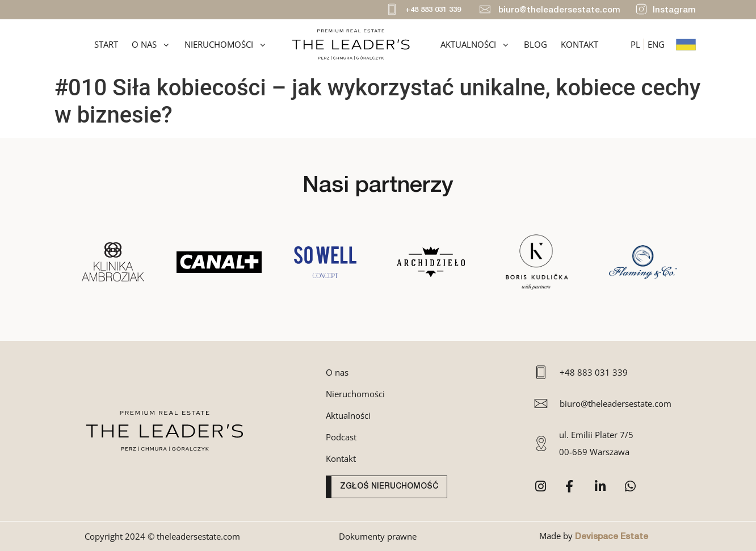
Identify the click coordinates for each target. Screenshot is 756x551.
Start (106, 44)
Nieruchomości (226, 45)
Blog (535, 44)
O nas (151, 45)
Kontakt (579, 44)
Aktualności (475, 45)
